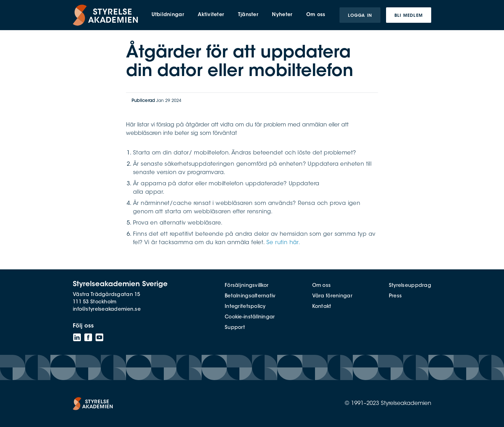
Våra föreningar (332, 296)
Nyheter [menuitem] (282, 15)
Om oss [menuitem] (316, 15)
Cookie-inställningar (250, 317)
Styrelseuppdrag (410, 286)
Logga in (360, 16)
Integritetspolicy (245, 307)
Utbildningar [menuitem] (168, 15)
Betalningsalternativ (250, 296)
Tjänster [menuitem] (248, 15)
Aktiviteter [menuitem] (211, 15)
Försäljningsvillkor (247, 286)
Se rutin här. (283, 243)
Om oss (322, 286)
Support (235, 328)
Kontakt (322, 307)
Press (395, 296)
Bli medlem (409, 16)
